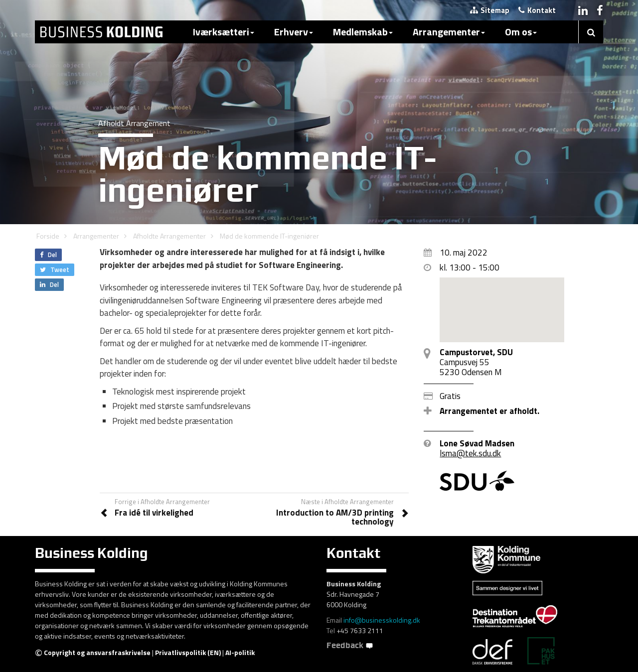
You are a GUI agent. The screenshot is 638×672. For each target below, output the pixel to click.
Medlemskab (363, 32)
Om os (521, 32)
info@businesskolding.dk (382, 620)
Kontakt (537, 10)
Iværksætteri (224, 32)
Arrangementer (449, 32)
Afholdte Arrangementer (169, 236)
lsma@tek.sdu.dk (470, 453)
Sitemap (490, 10)
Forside (48, 236)
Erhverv (294, 32)
